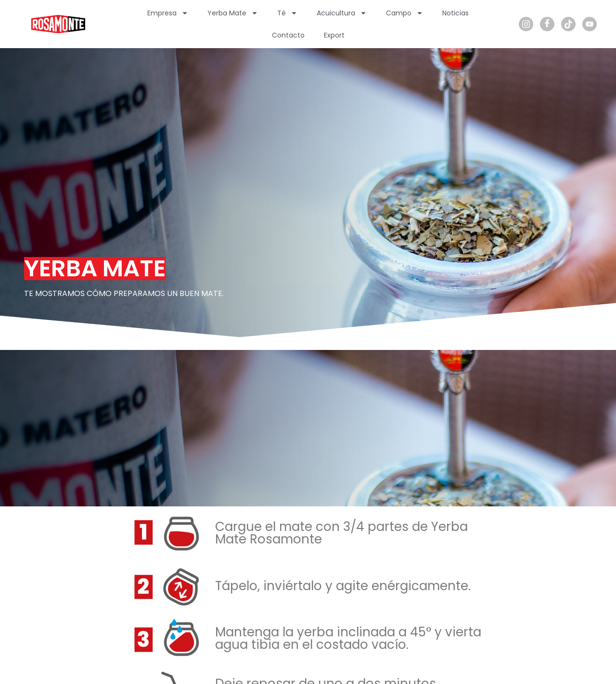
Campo (404, 13)
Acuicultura (342, 13)
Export (334, 35)
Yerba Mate (233, 13)
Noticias (456, 13)
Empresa (168, 13)
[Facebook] (547, 24)
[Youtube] (590, 24)
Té (287, 13)
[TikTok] (568, 24)
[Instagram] (526, 24)
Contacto (288, 35)
